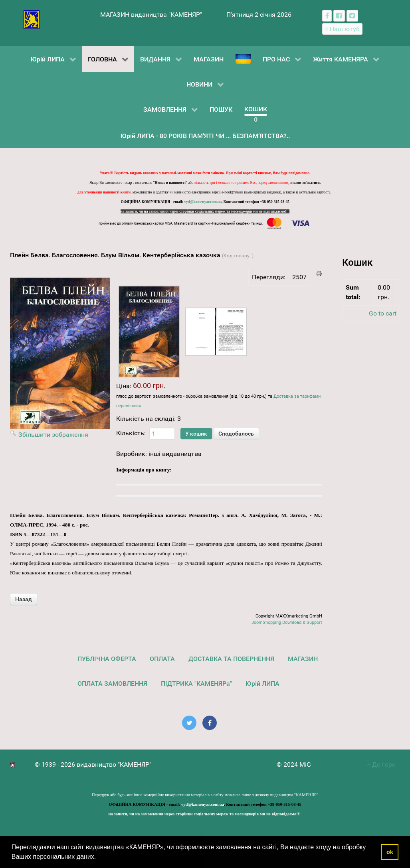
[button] (99, 858)
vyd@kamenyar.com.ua (203, 202)
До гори (381, 764)
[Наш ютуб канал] (342, 29)
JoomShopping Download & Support (287, 622)
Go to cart (383, 313)
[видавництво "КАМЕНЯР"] (32, 19)
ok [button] (390, 852)
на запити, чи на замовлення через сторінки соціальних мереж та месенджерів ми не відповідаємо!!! (205, 211)
